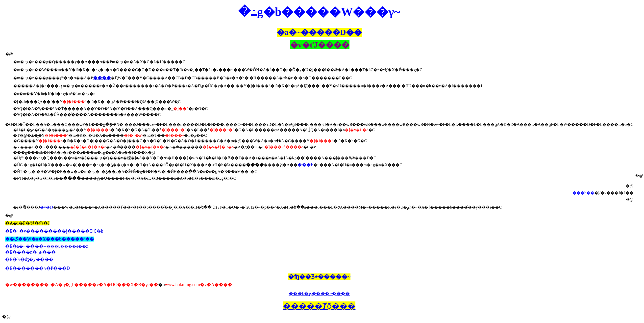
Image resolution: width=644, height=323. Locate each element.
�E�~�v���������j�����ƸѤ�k (54, 231)
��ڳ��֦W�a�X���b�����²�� (50, 239)
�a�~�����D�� (319, 32)
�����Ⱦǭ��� (319, 306)
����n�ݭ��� (34, 252)
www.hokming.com (182, 285)
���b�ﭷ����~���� (319, 294)
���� (102, 78)
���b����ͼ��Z (68, 246)
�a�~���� (28, 246)
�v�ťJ (46, 207)
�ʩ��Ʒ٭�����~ (319, 277)
